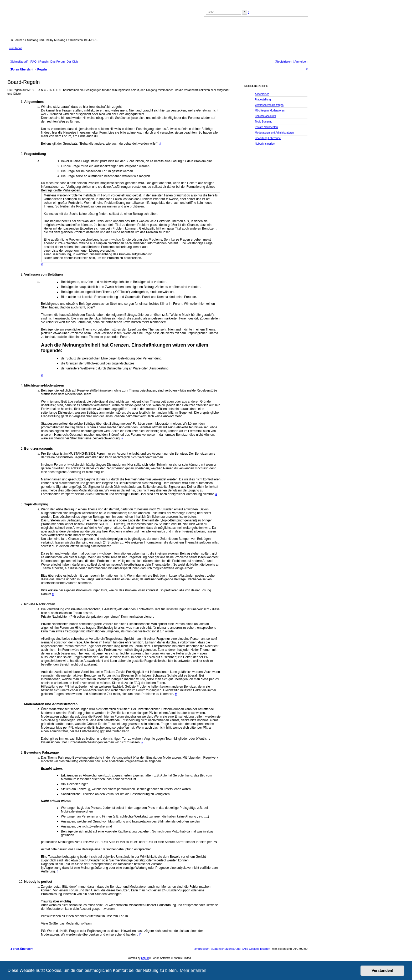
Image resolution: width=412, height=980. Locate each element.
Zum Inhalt (16, 48)
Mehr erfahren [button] (193, 970)
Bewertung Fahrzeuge (268, 138)
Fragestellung (263, 100)
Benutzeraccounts (265, 116)
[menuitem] (33, 62)
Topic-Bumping (264, 122)
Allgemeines (262, 94)
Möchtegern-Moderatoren (270, 111)
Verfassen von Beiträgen (269, 105)
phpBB (145, 958)
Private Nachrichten (266, 127)
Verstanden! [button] (383, 971)
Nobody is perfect (265, 144)
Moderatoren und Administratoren (274, 133)
